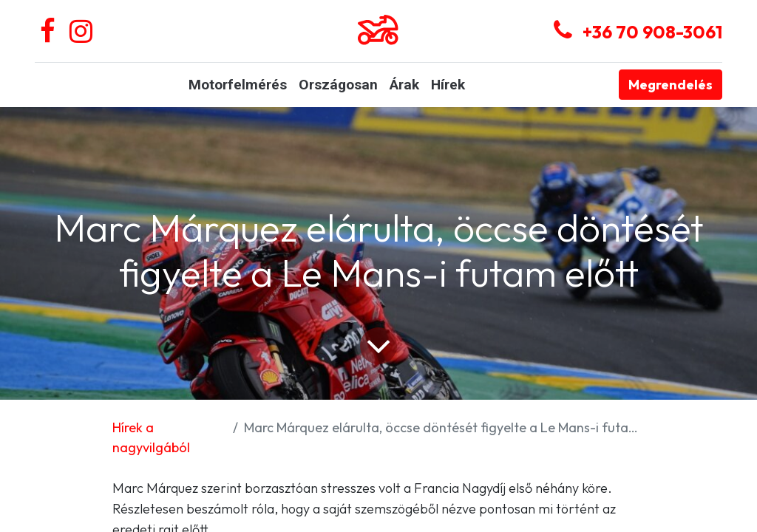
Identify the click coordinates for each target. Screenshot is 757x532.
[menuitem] (238, 85)
